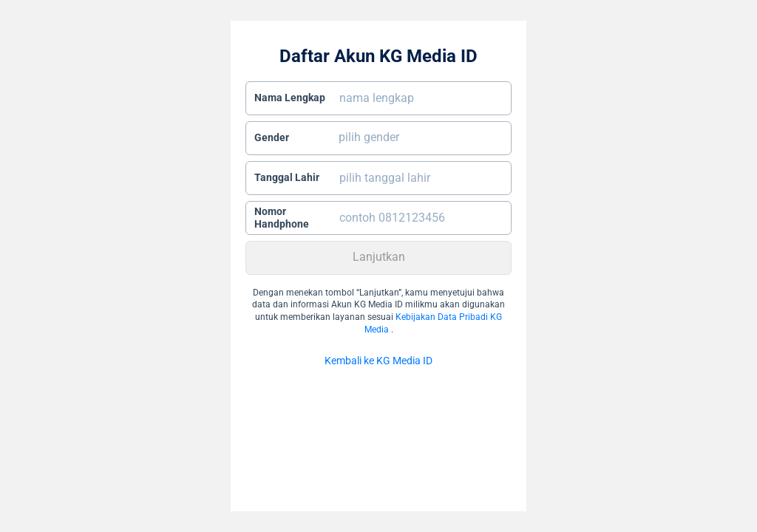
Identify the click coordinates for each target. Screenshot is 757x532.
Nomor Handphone (282, 218)
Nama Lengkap (290, 98)
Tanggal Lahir (287, 177)
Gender (272, 137)
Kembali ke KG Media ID (378, 361)
